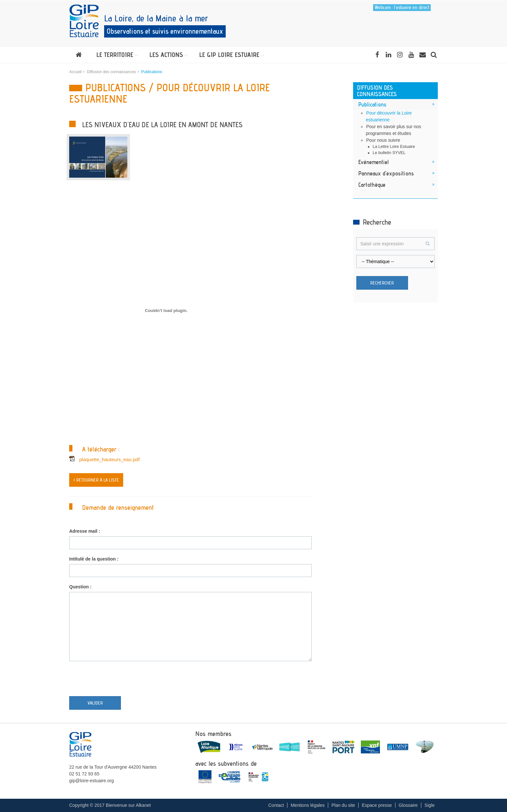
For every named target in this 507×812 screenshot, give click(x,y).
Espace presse (377, 805)
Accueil (76, 72)
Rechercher (382, 283)
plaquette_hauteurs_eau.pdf (109, 459)
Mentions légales (308, 805)
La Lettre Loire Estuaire (394, 147)
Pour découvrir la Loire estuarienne (389, 116)
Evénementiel (373, 162)
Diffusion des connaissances (112, 72)
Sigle (430, 805)
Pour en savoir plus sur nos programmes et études (394, 130)
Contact (276, 805)
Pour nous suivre (383, 140)
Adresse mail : (85, 531)
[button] (116, 55)
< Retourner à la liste (96, 480)
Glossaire (408, 805)
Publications (372, 104)
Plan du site (343, 805)
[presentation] (118, 680)
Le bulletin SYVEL (389, 153)
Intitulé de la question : (94, 559)
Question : (80, 587)
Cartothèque (372, 184)
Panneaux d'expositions (386, 173)
